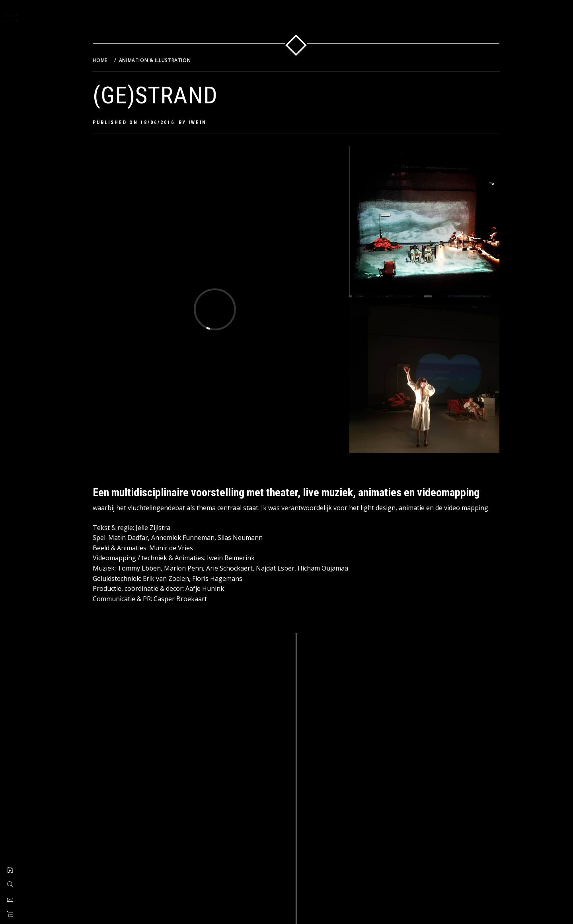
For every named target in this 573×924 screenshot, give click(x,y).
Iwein (198, 122)
